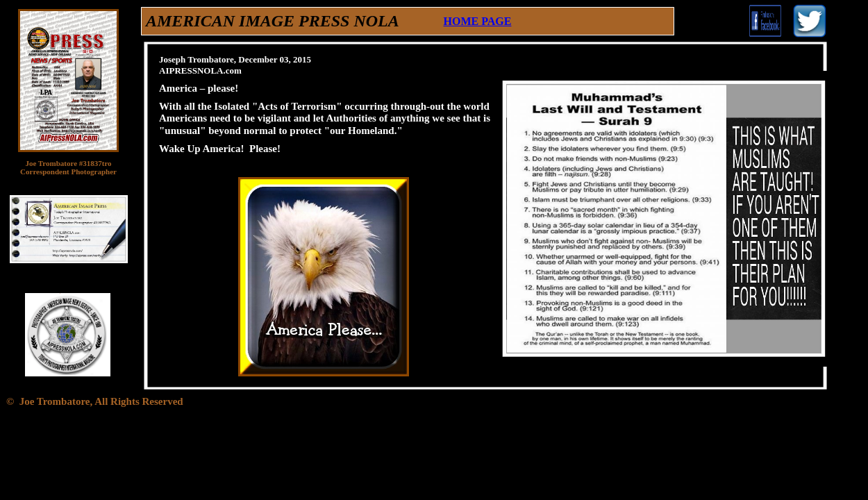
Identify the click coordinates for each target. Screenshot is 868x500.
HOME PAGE (478, 21)
